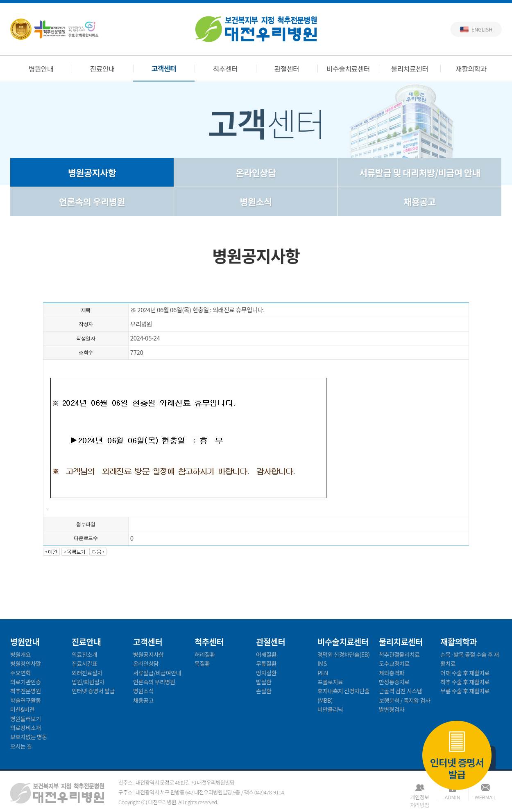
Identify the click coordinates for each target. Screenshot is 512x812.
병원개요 (20, 654)
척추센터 (225, 69)
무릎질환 (266, 663)
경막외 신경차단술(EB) (344, 654)
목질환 (202, 663)
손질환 (264, 691)
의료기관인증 (26, 682)
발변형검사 (392, 709)
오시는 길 (21, 746)
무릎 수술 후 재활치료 (465, 691)
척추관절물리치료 (399, 654)
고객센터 (164, 68)
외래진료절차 (87, 673)
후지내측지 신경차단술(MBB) (343, 695)
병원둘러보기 (26, 719)
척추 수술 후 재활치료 (465, 682)
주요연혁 (20, 673)
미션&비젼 (22, 709)
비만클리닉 (330, 709)
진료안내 (103, 69)
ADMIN (452, 797)
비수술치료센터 (348, 69)
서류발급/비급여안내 (157, 673)
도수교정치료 (394, 663)
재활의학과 (471, 69)
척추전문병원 (26, 691)
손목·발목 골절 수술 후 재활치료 (470, 659)
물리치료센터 (410, 69)
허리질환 (205, 654)
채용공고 (419, 201)
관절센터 (287, 69)
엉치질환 (266, 673)
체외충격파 (392, 673)
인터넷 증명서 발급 (457, 756)
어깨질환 (266, 654)
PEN (323, 673)
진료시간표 (84, 663)
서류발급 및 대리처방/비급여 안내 (420, 172)
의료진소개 (84, 654)
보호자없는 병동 (29, 737)
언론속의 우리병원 (92, 201)
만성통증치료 (394, 682)
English (482, 29)
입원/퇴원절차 (88, 682)
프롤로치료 (330, 682)
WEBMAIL (485, 797)
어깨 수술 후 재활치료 (465, 673)
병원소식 (256, 201)
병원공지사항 (92, 172)
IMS (322, 663)
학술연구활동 (26, 700)
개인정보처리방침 (419, 797)
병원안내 (41, 69)
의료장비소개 (26, 728)
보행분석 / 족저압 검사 (404, 700)
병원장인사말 (26, 663)
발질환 (264, 682)
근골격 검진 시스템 (400, 691)
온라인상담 (256, 172)
